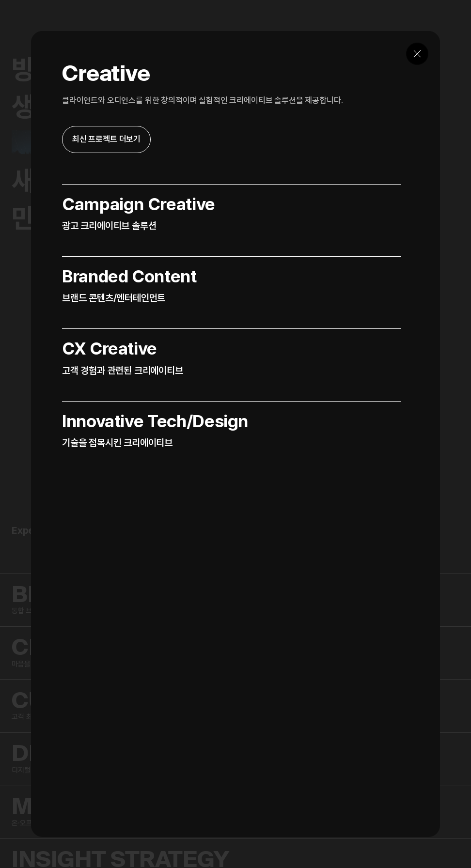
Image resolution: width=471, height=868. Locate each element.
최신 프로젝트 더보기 (106, 139)
